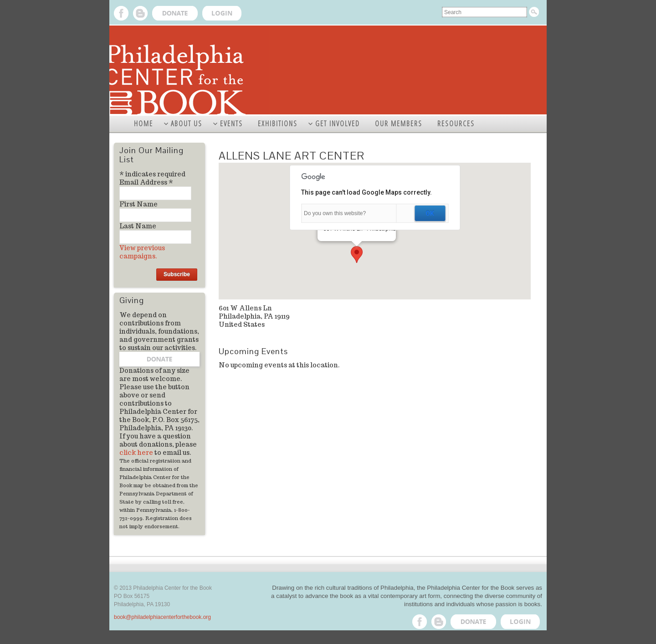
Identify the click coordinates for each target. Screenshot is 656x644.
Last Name (138, 226)
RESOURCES (456, 124)
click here (136, 453)
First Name (138, 204)
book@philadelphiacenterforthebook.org (162, 617)
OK (430, 213)
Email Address (146, 182)
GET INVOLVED (338, 124)
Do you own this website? (335, 213)
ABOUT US (187, 124)
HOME (143, 124)
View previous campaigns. (142, 252)
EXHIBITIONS (278, 124)
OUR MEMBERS (399, 124)
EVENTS (231, 124)
